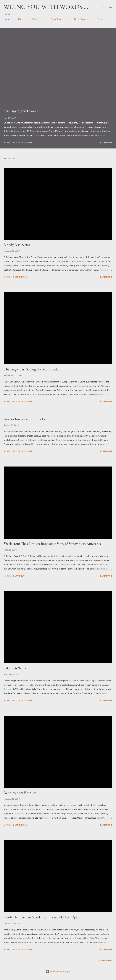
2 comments (20, 825)
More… (101, 19)
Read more (106, 142)
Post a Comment (23, 142)
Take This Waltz (15, 668)
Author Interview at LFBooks (24, 419)
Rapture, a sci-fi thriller (20, 793)
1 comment (19, 576)
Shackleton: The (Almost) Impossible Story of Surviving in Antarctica (53, 544)
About (21, 19)
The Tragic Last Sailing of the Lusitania (31, 369)
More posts (106, 960)
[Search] (103, 5)
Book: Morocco (59, 19)
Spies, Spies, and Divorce (21, 111)
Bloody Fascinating (17, 245)
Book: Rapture (82, 19)
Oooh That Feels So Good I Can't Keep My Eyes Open (41, 917)
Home (7, 19)
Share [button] (7, 142)
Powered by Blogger (58, 971)
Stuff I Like (37, 19)
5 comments (20, 277)
